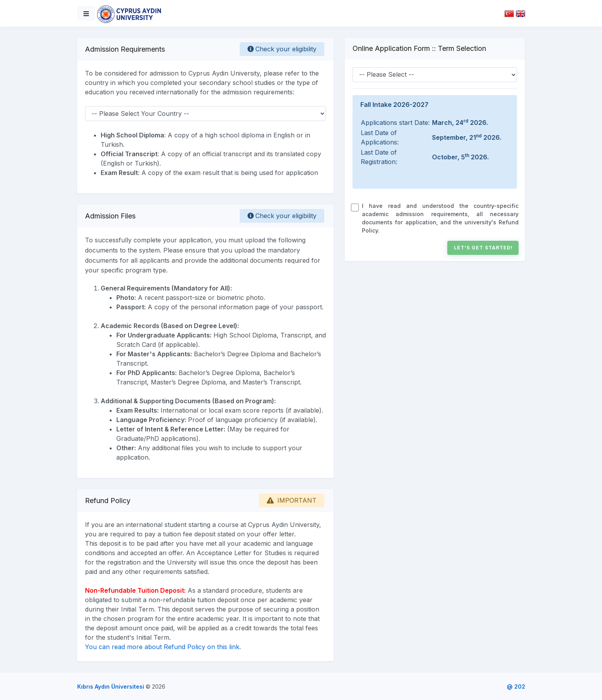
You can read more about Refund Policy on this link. (163, 647)
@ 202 (516, 686)
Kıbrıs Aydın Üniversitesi (111, 686)
